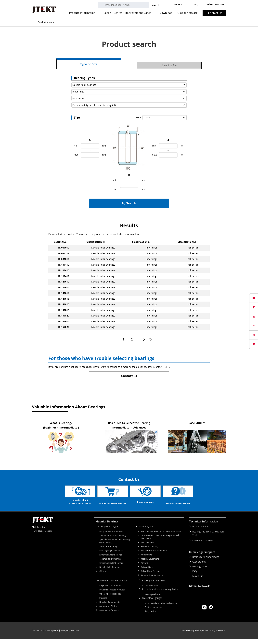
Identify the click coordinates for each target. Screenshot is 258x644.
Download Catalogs (203, 545)
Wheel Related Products (110, 599)
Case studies (199, 567)
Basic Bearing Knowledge (206, 562)
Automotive (146, 560)
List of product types (108, 531)
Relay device (150, 616)
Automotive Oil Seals (109, 611)
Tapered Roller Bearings (110, 564)
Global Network (187, 13)
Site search (179, 4)
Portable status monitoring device (160, 594)
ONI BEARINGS (151, 591)
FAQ (196, 4)
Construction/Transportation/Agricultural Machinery (160, 542)
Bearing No (169, 65)
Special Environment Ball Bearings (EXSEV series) (115, 546)
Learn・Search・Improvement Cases (127, 13)
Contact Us (215, 13)
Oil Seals (103, 576)
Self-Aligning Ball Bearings (111, 556)
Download (166, 13)
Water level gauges (152, 603)
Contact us (129, 376)
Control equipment (153, 612)
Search (129, 203)
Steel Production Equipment (154, 556)
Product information (82, 13)
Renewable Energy (149, 551)
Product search (200, 531)
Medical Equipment (150, 564)
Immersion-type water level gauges (161, 608)
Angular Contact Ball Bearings (113, 541)
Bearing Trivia (200, 571)
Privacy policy (52, 635)
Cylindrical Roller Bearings (111, 568)
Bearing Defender (153, 599)
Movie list (197, 581)
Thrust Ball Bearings (109, 551)
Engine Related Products (111, 591)
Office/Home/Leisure (151, 576)
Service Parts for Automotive (112, 585)
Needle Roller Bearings (110, 572)
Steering (103, 603)
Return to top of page (248, 516)
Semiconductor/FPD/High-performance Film (161, 537)
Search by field (146, 531)
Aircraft (144, 568)
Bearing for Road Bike (154, 585)
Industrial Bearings (106, 526)
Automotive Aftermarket (152, 580)
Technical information (204, 526)
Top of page (34, 22)
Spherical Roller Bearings (111, 560)
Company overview (70, 635)
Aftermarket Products (109, 615)
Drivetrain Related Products (112, 595)
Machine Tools (148, 547)
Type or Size (89, 64)
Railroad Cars (147, 572)
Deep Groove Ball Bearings (112, 537)
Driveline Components (110, 607)
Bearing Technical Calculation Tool (208, 538)
